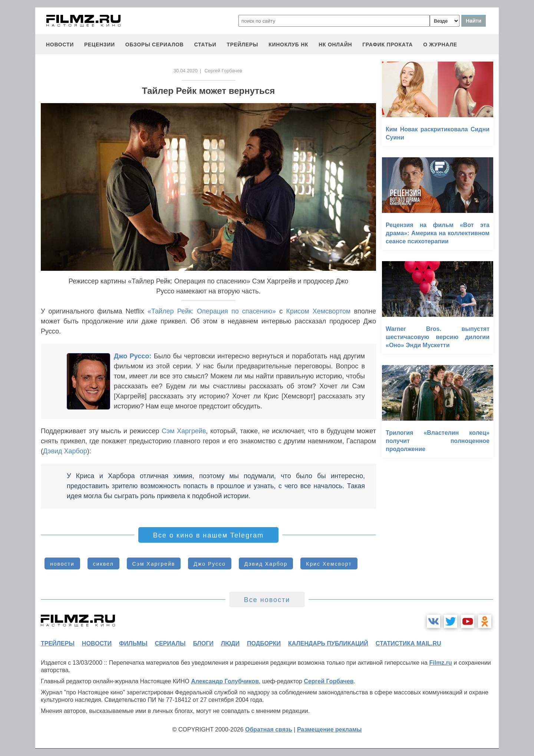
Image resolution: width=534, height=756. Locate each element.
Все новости (267, 600)
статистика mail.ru (408, 643)
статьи (205, 45)
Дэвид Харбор (65, 451)
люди (230, 643)
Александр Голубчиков (225, 681)
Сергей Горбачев (329, 681)
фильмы (133, 643)
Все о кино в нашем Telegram (208, 535)
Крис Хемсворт (329, 564)
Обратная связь (269, 729)
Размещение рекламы (329, 729)
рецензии (100, 45)
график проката (388, 45)
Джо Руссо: (133, 356)
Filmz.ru (440, 663)
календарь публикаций (328, 643)
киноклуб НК (288, 45)
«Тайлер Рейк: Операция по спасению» (212, 311)
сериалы (170, 643)
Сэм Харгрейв (184, 431)
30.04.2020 (186, 71)
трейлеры (242, 45)
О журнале (440, 45)
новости (60, 45)
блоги (203, 643)
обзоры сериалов (155, 45)
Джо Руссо (210, 564)
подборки (264, 643)
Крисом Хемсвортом (318, 311)
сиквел (103, 564)
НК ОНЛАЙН (335, 45)
